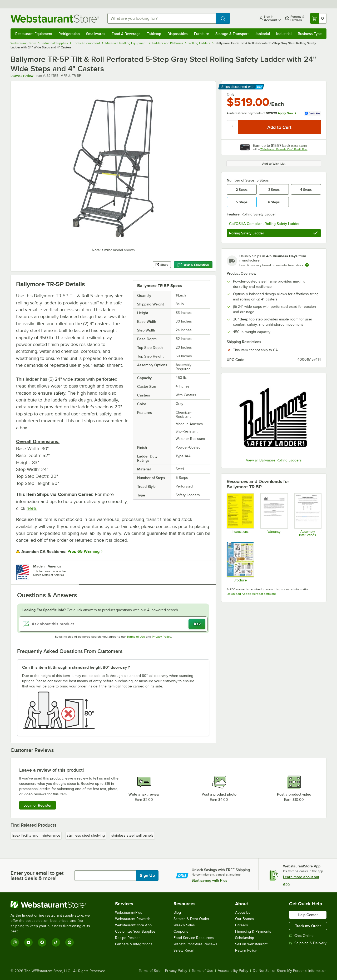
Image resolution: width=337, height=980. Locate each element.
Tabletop (154, 34)
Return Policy (246, 950)
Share (162, 265)
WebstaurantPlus (129, 913)
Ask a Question (193, 265)
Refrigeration (69, 34)
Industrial (284, 34)
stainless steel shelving (86, 835)
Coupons (181, 931)
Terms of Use (136, 637)
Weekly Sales (184, 925)
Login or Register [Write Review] (38, 805)
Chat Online (301, 936)
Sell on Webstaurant (251, 944)
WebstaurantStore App (133, 925)
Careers (242, 925)
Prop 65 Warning (83, 551)
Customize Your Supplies (135, 931)
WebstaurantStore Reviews (195, 944)
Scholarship (245, 938)
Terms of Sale (150, 971)
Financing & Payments (253, 931)
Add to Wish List (274, 164)
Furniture (202, 34)
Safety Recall (184, 950)
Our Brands (245, 919)
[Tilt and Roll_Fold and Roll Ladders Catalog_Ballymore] (240, 562)
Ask (197, 624)
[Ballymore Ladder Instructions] (240, 515)
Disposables (178, 34)
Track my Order (308, 926)
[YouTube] (28, 942)
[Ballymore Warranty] (274, 515)
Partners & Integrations (134, 944)
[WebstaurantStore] (54, 904)
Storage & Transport (232, 34)
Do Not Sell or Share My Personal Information (290, 971)
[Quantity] (233, 127)
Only (231, 94)
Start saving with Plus (209, 880)
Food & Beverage (126, 34)
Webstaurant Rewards (133, 919)
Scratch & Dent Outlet (191, 919)
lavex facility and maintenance (36, 835)
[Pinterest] (70, 942)
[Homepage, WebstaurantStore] (55, 19)
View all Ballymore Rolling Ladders (274, 460)
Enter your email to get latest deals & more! (37, 876)
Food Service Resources (194, 938)
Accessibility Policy (233, 971)
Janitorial (262, 34)
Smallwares (96, 34)
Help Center (308, 915)
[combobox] (162, 18)
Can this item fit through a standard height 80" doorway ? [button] (76, 667)
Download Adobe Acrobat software (251, 594)
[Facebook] (42, 942)
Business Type (310, 34)
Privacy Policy (162, 637)
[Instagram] (15, 942)
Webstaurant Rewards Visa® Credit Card (284, 149)
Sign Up (147, 876)
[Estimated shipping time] (307, 265)
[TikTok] (56, 942)
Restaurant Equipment (34, 34)
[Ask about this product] (113, 624)
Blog (177, 913)
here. (32, 508)
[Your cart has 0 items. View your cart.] (318, 18)
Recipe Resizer (127, 938)
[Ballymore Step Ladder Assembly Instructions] (308, 515)
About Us (243, 913)
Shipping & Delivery (308, 943)
